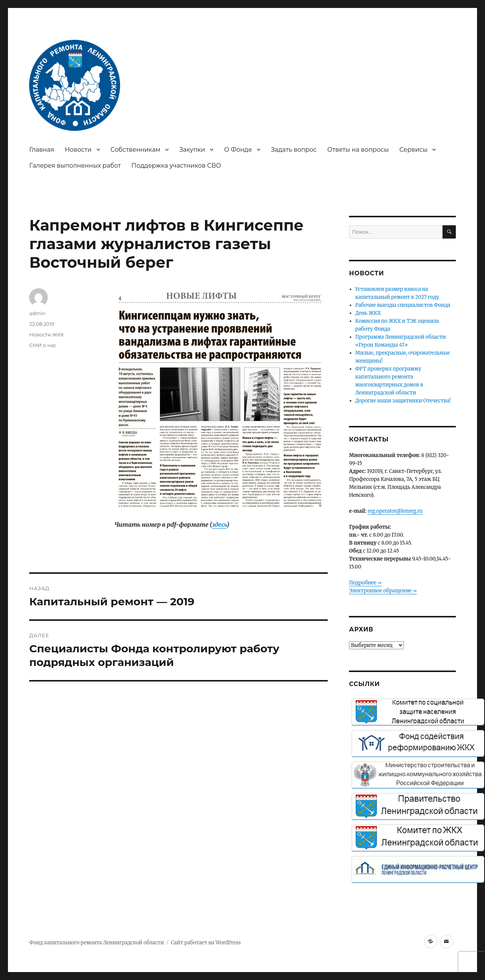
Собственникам (136, 150)
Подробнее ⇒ (365, 583)
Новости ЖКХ (46, 335)
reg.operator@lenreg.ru (395, 511)
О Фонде (238, 150)
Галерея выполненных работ (75, 166)
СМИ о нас (43, 345)
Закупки (192, 150)
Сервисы (413, 150)
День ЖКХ (368, 313)
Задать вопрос (294, 150)
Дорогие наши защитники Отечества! (403, 401)
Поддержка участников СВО (176, 166)
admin (37, 313)
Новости (78, 150)
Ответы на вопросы (358, 150)
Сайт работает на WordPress (206, 943)
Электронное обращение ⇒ (383, 591)
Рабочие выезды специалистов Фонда (403, 305)
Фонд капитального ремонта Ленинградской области (96, 943)
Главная (42, 150)
